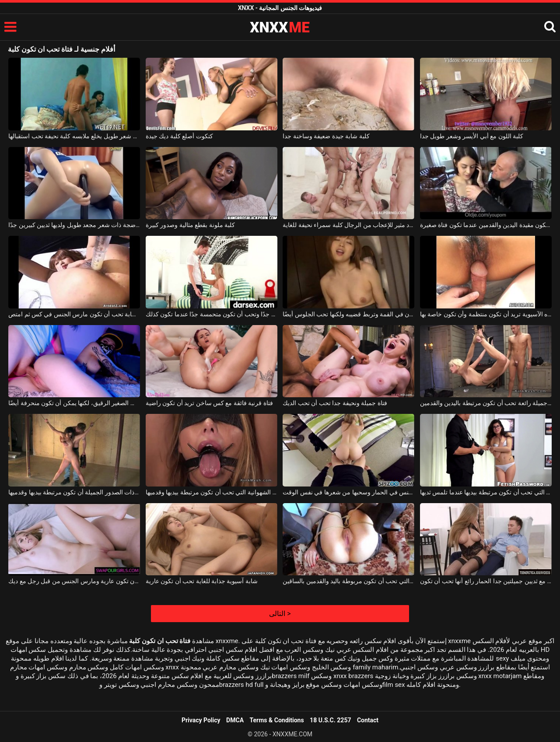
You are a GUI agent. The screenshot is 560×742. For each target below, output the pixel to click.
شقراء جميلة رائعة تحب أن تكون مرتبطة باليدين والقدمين (486, 403)
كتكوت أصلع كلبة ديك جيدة (179, 136)
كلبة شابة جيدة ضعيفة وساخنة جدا (326, 136)
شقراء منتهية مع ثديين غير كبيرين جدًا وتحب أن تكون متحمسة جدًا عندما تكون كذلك (212, 314)
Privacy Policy (201, 720)
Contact (368, 720)
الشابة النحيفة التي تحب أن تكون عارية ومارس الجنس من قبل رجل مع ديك (74, 581)
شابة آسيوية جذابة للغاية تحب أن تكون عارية (202, 581)
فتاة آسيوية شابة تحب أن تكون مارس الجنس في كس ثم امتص (74, 314)
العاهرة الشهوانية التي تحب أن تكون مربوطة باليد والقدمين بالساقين (348, 581)
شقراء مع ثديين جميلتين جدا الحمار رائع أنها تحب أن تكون (486, 581)
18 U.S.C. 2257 (330, 720)
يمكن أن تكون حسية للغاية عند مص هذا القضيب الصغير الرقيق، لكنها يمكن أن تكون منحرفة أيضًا (74, 403)
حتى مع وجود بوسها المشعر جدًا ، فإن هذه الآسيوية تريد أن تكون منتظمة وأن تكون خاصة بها (486, 314)
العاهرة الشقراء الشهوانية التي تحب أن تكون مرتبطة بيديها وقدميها (212, 492)
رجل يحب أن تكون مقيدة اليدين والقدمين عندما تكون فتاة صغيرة (486, 225)
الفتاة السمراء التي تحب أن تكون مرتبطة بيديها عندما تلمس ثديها (486, 492)
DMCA (235, 720)
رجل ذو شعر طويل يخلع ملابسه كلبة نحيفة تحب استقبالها (74, 136)
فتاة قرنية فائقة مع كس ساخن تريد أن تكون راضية (209, 403)
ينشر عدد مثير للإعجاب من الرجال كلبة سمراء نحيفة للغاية (348, 225)
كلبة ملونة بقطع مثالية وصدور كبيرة (190, 225)
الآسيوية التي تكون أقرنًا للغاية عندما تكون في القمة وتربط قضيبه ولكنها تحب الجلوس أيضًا (348, 314)
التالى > (280, 614)
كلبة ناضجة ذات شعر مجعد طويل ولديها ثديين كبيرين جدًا (74, 225)
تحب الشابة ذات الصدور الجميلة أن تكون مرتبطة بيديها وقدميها (74, 492)
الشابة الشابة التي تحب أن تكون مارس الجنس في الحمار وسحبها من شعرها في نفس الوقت (348, 492)
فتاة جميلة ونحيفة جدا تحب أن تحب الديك (335, 403)
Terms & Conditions (277, 720)
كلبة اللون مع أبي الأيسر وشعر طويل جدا (472, 136)
